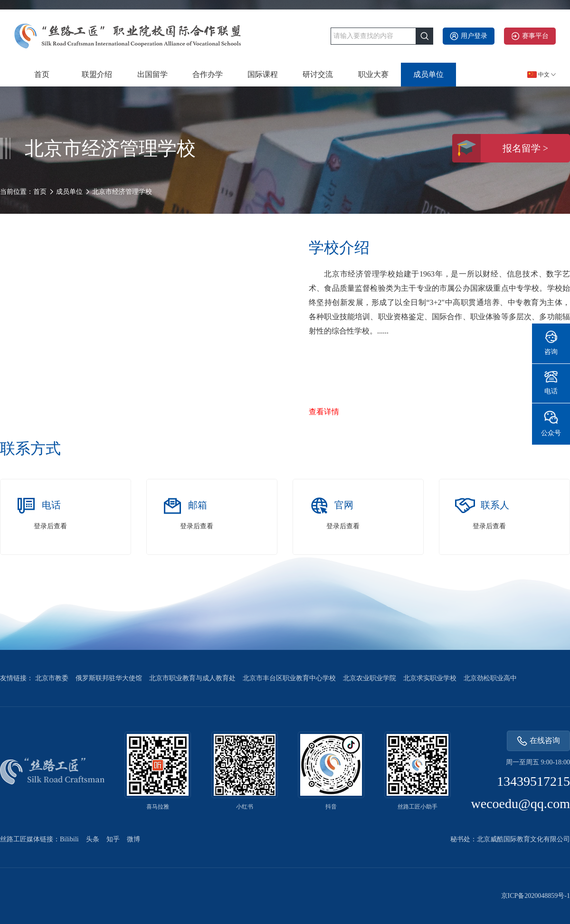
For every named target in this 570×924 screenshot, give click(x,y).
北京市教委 (52, 678)
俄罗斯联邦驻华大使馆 (109, 678)
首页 (42, 74)
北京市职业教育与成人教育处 (192, 678)
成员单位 (428, 74)
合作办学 (208, 74)
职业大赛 (373, 74)
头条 (93, 839)
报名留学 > (500, 148)
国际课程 (263, 74)
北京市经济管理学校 (122, 192)
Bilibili (69, 839)
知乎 (113, 839)
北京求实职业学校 (430, 678)
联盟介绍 (97, 74)
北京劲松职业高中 (490, 678)
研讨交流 (318, 74)
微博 (133, 839)
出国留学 (152, 74)
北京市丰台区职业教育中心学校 (289, 678)
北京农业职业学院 (370, 678)
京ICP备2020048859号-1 (536, 896)
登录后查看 (50, 526)
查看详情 (324, 412)
